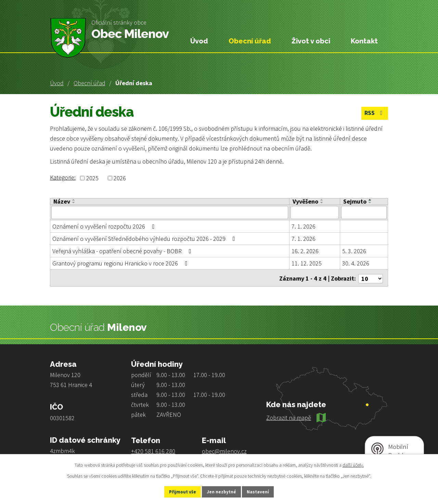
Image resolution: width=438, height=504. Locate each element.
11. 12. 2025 (307, 263)
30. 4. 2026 (356, 263)
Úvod (57, 83)
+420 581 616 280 (153, 450)
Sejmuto (355, 202)
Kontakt (364, 41)
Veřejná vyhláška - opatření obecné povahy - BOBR (123, 251)
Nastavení (264, 491)
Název (62, 202)
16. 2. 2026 (305, 251)
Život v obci (311, 41)
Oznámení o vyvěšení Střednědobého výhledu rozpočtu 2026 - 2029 (145, 239)
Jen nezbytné (222, 491)
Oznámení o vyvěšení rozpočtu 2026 (105, 226)
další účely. (353, 464)
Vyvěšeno (305, 202)
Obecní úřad (89, 83)
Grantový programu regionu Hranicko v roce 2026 (121, 263)
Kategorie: (63, 177)
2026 (120, 178)
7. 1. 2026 (304, 226)
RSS (374, 114)
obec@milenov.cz (224, 450)
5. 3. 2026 (354, 251)
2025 (92, 178)
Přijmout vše (177, 491)
